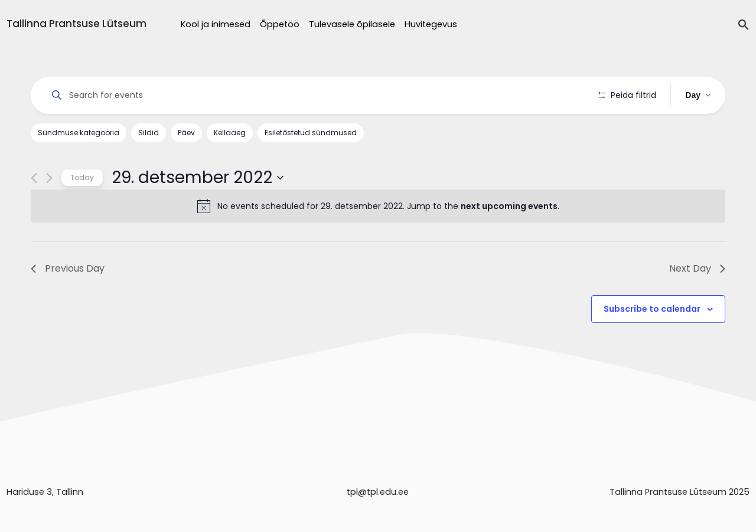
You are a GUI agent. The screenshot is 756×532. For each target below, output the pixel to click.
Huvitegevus (431, 24)
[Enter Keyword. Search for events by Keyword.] (315, 95)
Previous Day (68, 268)
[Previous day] (34, 178)
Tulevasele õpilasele (352, 24)
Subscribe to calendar (652, 309)
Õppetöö (280, 24)
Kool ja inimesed (216, 24)
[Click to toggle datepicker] (198, 178)
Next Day (697, 268)
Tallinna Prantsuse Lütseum (76, 24)
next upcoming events (509, 206)
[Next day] (49, 178)
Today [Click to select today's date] (82, 177)
